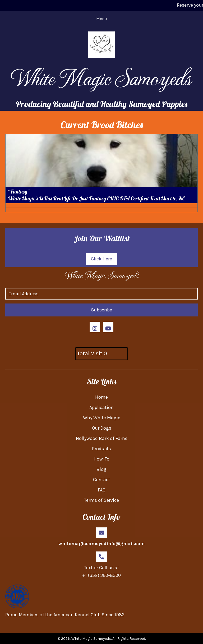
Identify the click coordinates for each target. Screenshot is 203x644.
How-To (101, 459)
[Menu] (101, 19)
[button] (101, 259)
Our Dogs (102, 428)
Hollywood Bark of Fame (102, 438)
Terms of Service (101, 500)
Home (101, 397)
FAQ (102, 490)
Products (101, 449)
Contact (102, 480)
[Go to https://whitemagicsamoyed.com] (101, 275)
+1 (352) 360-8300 (101, 575)
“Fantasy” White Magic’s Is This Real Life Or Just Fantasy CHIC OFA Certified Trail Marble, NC (96, 195)
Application (101, 407)
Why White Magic (102, 418)
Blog (101, 469)
